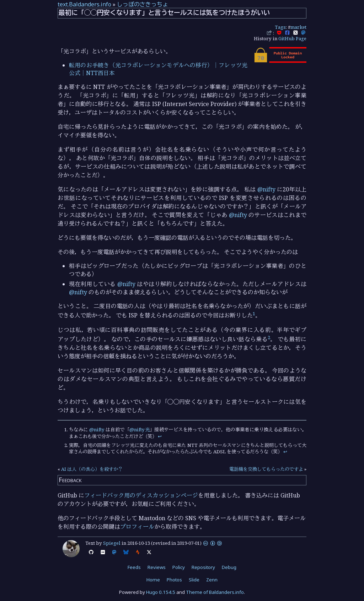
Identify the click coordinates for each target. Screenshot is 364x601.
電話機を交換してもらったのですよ (266, 469)
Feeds (134, 567)
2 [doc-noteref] (269, 337)
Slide (194, 580)
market (298, 27)
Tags (280, 27)
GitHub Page (292, 38)
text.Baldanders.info (84, 4)
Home (153, 580)
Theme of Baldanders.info (215, 592)
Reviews (157, 567)
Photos (174, 580)
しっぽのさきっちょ (143, 4)
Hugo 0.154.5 (161, 592)
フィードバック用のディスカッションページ (141, 495)
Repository (203, 567)
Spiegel (112, 543)
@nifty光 (140, 429)
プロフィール (137, 527)
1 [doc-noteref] (254, 313)
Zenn (212, 580)
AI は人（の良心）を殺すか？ (92, 469)
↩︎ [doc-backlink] (160, 436)
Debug (229, 567)
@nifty (266, 189)
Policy (179, 567)
